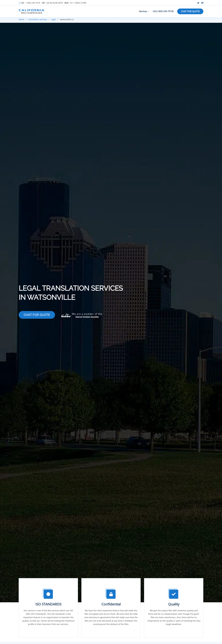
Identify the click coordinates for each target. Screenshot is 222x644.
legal (54, 19)
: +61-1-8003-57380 (75, 3)
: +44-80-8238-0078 (52, 3)
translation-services (38, 19)
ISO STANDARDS (48, 604)
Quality (174, 604)
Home (21, 19)
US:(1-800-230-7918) (163, 11)
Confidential (111, 604)
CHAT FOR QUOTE (190, 11)
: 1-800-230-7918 (31, 3)
